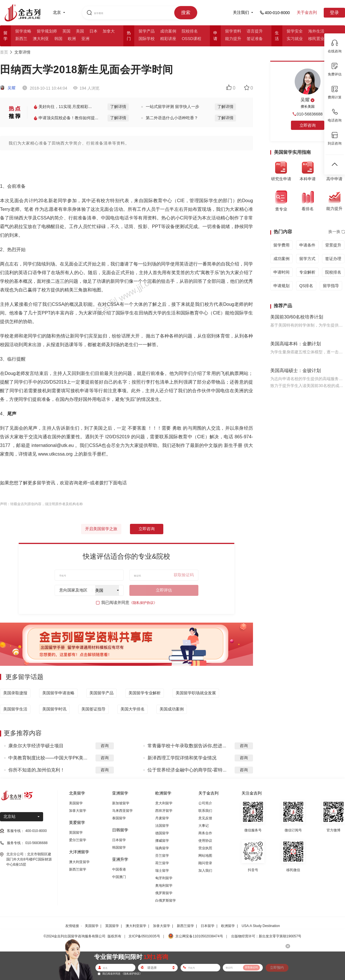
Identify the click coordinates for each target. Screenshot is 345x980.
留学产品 (147, 31)
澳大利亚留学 (79, 862)
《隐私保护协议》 (143, 603)
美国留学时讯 (54, 709)
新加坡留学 (121, 803)
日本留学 (119, 840)
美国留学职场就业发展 (196, 693)
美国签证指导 (93, 709)
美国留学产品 (101, 693)
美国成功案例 (172, 709)
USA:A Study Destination (261, 926)
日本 (93, 31)
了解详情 (118, 107)
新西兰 (21, 39)
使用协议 (205, 841)
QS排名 (306, 286)
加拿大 (109, 31)
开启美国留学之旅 (101, 529)
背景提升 (333, 245)
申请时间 (281, 272)
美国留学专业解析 (145, 693)
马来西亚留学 (122, 811)
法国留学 (162, 826)
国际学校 (147, 39)
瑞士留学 (162, 871)
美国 (80, 31)
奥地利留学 (164, 886)
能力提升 (233, 39)
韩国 (58, 39)
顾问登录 (205, 863)
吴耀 (8, 88)
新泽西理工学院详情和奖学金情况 (182, 758)
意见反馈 (205, 818)
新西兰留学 (78, 869)
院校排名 (190, 31)
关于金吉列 (307, 12)
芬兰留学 (162, 856)
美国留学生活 (15, 709)
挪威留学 (162, 841)
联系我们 (205, 811)
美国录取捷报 (15, 693)
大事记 (204, 826)
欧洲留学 (228, 926)
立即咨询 (147, 529)
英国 (66, 31)
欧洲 (72, 39)
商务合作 (205, 833)
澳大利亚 (41, 39)
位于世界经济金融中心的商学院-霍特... (187, 770)
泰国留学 (119, 818)
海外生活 (316, 31)
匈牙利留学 (164, 878)
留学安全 (295, 31)
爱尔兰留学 (78, 840)
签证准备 (255, 39)
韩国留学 (119, 848)
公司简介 (205, 803)
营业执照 (205, 848)
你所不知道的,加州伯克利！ (37, 770)
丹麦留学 (162, 818)
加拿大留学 (78, 811)
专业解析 (307, 272)
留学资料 (233, 31)
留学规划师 (47, 31)
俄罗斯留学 (164, 893)
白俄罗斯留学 (166, 901)
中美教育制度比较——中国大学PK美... (48, 758)
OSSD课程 (191, 39)
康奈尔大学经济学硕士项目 (36, 746)
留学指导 (331, 286)
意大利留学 (164, 803)
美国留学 (76, 803)
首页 (4, 52)
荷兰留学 (162, 863)
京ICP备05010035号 (144, 936)
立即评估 (164, 590)
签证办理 (333, 259)
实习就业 (295, 39)
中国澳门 (119, 877)
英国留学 (76, 833)
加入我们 (205, 871)
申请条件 (307, 245)
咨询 (105, 746)
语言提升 (255, 31)
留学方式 (307, 259)
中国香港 (119, 869)
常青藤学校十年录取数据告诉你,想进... (187, 746)
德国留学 (162, 833)
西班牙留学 (164, 811)
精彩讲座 (168, 39)
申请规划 (281, 286)
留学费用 (281, 245)
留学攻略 (23, 31)
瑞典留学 (162, 848)
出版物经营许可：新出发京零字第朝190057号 (266, 936)
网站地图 (205, 856)
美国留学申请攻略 (58, 693)
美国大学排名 (133, 709)
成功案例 (168, 31)
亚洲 (85, 39)
